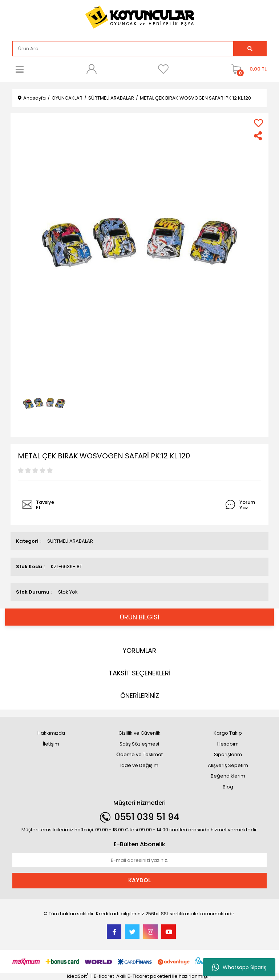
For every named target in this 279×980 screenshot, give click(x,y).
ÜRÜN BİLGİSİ (139, 617)
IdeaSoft (78, 976)
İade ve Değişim (139, 765)
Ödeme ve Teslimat (139, 754)
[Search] (123, 49)
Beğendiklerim (228, 776)
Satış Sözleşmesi (139, 744)
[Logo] (139, 17)
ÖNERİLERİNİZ (140, 696)
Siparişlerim (228, 754)
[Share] (258, 136)
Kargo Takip (228, 733)
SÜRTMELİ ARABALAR (70, 541)
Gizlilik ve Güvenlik (139, 733)
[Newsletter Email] (139, 860)
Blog (228, 787)
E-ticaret (104, 976)
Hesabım (228, 744)
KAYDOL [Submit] (139, 880)
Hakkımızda (51, 733)
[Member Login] (92, 69)
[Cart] (247, 69)
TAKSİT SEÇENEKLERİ (139, 673)
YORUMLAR (139, 650)
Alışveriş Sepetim (228, 765)
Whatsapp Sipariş (239, 967)
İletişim (51, 744)
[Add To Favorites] (258, 123)
